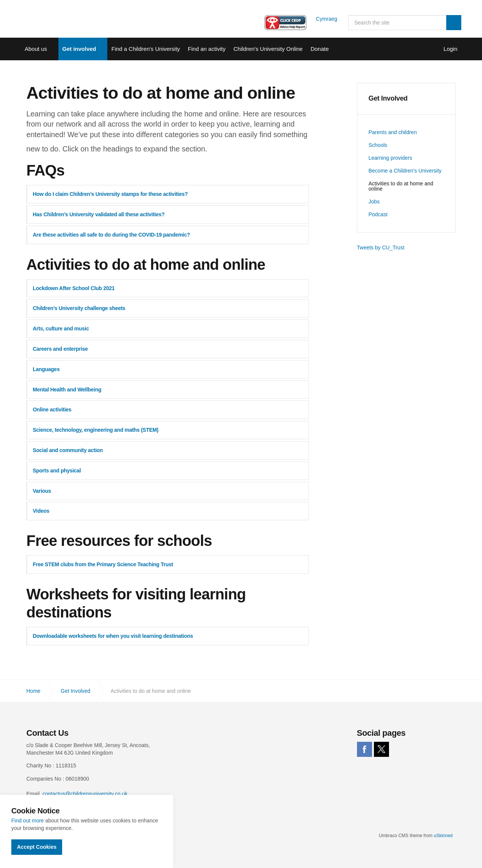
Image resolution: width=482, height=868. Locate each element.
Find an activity (207, 49)
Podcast (378, 214)
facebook (365, 749)
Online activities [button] (52, 410)
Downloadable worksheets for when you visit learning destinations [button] (113, 636)
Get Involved (388, 98)
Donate (320, 49)
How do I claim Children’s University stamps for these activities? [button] (110, 194)
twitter (381, 749)
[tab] (168, 194)
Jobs (374, 202)
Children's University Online (268, 49)
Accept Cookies (37, 847)
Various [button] (42, 491)
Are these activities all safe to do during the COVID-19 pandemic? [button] (111, 235)
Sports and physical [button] (57, 471)
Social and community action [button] (68, 450)
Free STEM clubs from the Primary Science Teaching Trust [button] (103, 564)
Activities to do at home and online (401, 186)
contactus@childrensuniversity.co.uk (85, 794)
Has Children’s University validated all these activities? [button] (99, 214)
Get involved (79, 49)
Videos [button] (41, 511)
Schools (378, 145)
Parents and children (393, 132)
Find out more (27, 821)
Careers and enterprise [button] (60, 349)
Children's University (56, 19)
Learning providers (390, 158)
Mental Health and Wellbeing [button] (67, 390)
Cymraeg (321, 19)
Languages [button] (46, 369)
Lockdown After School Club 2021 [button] (74, 288)
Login (451, 49)
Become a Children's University (405, 171)
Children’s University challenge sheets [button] (79, 308)
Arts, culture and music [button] (61, 329)
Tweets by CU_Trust (381, 248)
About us (36, 49)
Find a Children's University (146, 49)
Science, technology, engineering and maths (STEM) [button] (96, 430)
